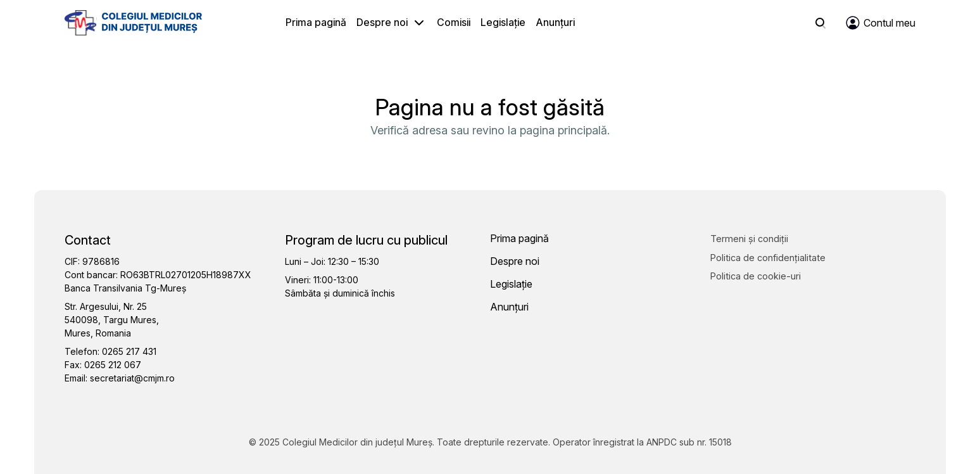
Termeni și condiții (749, 239)
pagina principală (563, 130)
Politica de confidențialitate (768, 258)
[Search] (820, 23)
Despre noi (382, 22)
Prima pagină (316, 22)
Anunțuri (555, 22)
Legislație (503, 22)
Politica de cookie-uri (756, 276)
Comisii (454, 22)
